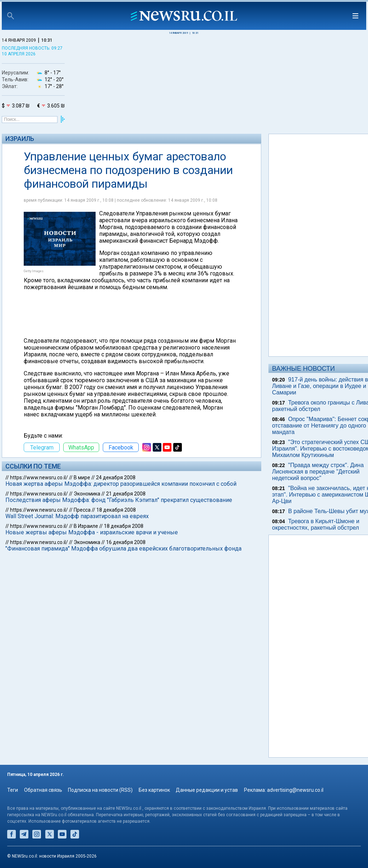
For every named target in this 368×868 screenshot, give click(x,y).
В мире (82, 478)
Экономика (87, 494)
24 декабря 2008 (116, 478)
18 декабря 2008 (116, 510)
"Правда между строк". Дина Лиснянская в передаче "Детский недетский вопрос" (318, 472)
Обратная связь (43, 790)
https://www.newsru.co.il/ (39, 478)
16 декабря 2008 (126, 542)
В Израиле (86, 526)
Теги (13, 790)
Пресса (82, 510)
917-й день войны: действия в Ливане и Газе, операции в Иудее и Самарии (320, 386)
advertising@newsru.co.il (295, 790)
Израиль (20, 139)
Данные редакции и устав (207, 790)
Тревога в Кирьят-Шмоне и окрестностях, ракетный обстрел (316, 524)
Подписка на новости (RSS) (100, 790)
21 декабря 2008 (126, 494)
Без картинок (154, 790)
